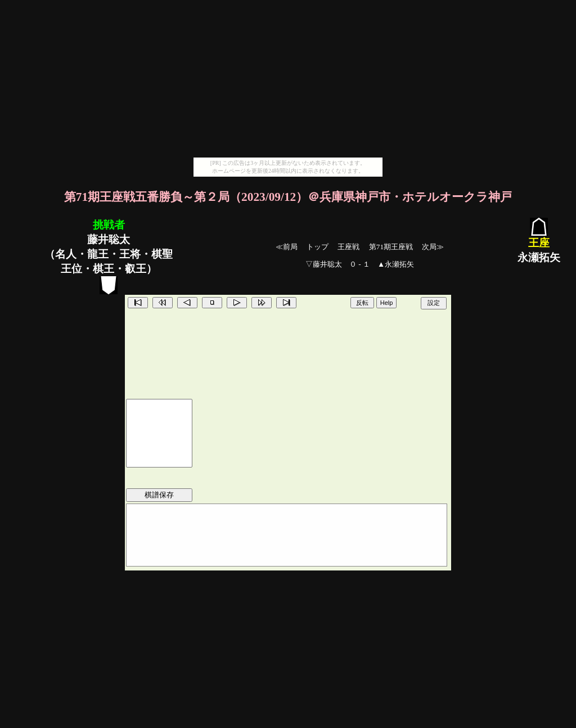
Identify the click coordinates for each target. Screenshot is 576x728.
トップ (318, 247)
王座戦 (348, 247)
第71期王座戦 (391, 247)
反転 (362, 303)
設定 (434, 303)
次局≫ (433, 247)
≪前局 (287, 247)
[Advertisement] (288, 79)
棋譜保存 (159, 495)
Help (387, 303)
